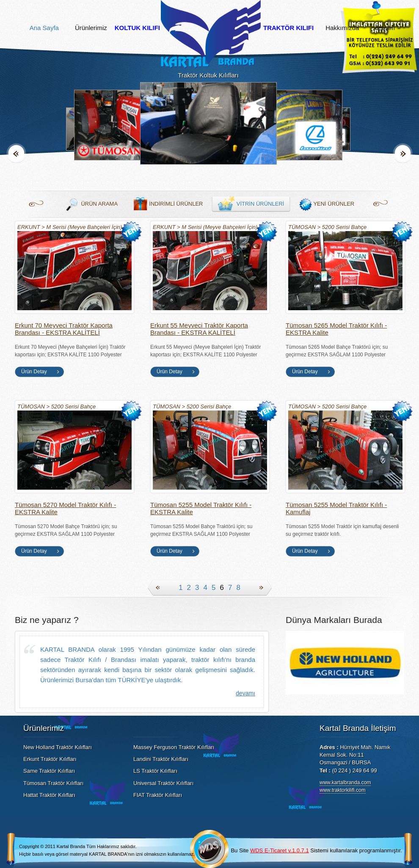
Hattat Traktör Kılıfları (49, 795)
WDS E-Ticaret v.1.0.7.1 (280, 850)
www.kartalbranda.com (345, 783)
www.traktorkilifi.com (343, 790)
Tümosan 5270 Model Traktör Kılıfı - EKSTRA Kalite (65, 508)
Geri (16, 153)
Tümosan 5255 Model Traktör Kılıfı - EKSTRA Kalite (201, 508)
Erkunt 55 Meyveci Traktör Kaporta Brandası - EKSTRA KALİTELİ (199, 329)
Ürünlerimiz (91, 28)
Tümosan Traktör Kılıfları (53, 783)
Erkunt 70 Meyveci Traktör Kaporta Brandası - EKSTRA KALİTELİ (64, 329)
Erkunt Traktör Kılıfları (50, 759)
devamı (245, 693)
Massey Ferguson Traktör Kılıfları (174, 747)
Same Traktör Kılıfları (49, 771)
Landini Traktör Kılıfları (161, 759)
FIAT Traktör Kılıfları (158, 795)
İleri (403, 153)
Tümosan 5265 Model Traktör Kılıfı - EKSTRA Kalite (336, 329)
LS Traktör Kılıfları (155, 771)
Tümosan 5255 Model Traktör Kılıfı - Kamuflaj (336, 508)
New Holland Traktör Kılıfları (58, 747)
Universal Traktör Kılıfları (163, 783)
